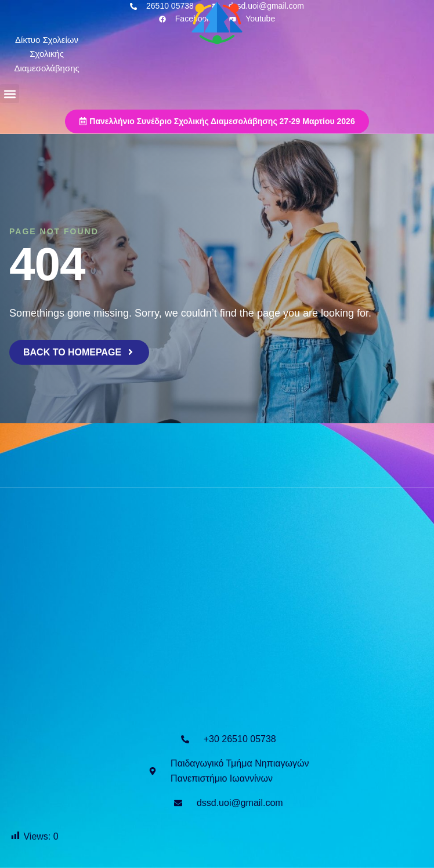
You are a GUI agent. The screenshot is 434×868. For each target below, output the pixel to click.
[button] (10, 94)
